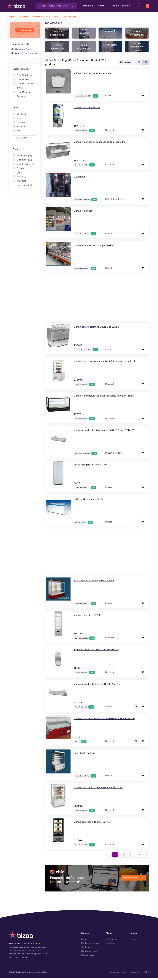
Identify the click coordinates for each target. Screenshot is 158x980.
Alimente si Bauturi (22, 51)
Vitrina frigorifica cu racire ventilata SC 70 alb (101, 790)
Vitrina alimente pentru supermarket (96, 247)
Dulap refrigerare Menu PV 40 (92, 467)
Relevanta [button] (126, 64)
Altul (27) (21, 179)
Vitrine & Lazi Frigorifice (24, 55)
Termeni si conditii (118, 974)
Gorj (19, 120)
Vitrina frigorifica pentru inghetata (94, 75)
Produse (88, 5)
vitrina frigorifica (84, 35)
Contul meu (87, 949)
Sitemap (135, 974)
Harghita (21, 124)
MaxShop (110, 945)
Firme (101, 5)
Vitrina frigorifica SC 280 (89, 617)
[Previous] (109, 857)
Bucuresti (21, 116)
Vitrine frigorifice (84, 213)
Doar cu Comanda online (26, 88)
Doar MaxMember (25, 77)
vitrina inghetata (57, 49)
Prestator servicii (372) (25, 172)
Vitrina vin (80, 179)
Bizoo (19, 974)
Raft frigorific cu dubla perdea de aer (96, 583)
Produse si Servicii (90, 945)
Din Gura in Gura (89, 953)
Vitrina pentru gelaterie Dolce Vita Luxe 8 (99, 329)
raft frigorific (110, 49)
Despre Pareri (88, 957)
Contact (133, 941)
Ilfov (19, 133)
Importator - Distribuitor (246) (25, 185)
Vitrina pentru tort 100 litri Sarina (94, 824)
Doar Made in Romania (23, 96)
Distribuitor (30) (24, 162)
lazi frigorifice (110, 35)
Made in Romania (116, 7)
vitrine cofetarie (137, 35)
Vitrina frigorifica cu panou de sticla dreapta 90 (102, 144)
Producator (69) (24, 158)
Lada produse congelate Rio (91, 501)
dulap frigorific (84, 49)
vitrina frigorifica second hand (57, 35)
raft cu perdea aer (137, 49)
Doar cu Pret (23, 82)
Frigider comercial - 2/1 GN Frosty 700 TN (99, 652)
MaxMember (111, 941)
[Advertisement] (25, 247)
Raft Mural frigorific (85, 755)
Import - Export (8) (26, 166)
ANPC (146, 974)
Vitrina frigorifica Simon (88, 110)
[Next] (146, 857)
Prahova (21, 129)
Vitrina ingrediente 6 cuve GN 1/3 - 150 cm (100, 686)
